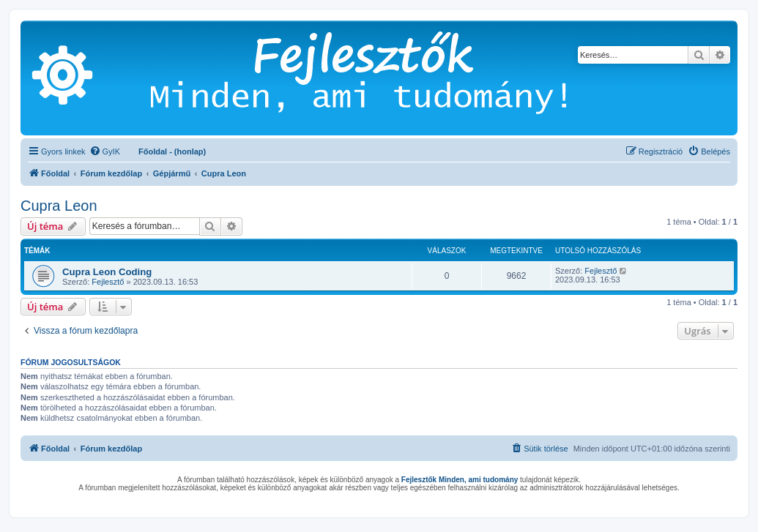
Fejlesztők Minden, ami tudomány (460, 480)
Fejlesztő (108, 282)
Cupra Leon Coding (107, 272)
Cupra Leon (59, 206)
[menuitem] (105, 151)
